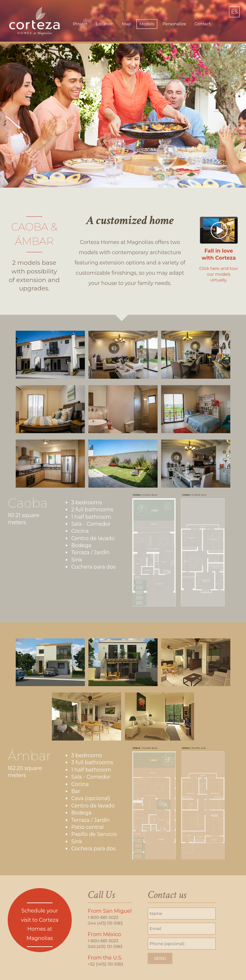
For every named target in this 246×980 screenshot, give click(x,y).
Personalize (174, 24)
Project (80, 24)
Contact (202, 24)
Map (127, 24)
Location (105, 24)
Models (147, 24)
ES (234, 12)
